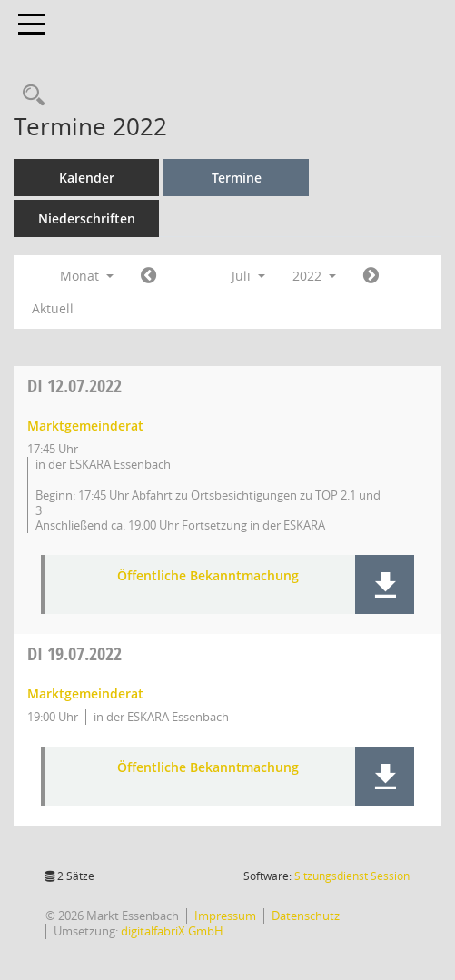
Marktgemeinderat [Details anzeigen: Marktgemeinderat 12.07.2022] (85, 426)
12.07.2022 (74, 386)
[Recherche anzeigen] (29, 96)
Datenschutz (306, 916)
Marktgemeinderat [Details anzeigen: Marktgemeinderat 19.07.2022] (85, 693)
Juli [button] (248, 276)
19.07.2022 (74, 653)
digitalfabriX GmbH (172, 931)
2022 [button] (314, 276)
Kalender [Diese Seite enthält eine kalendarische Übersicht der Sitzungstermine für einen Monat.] (87, 178)
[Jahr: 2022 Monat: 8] (371, 276)
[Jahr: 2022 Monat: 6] (148, 276)
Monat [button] (87, 276)
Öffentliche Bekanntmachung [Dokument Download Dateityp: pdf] (208, 576)
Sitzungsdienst (352, 876)
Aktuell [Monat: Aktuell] (53, 308)
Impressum (225, 916)
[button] (385, 584)
